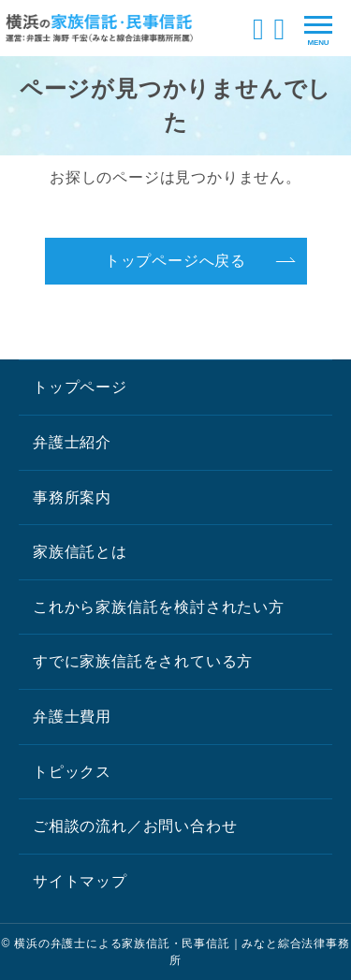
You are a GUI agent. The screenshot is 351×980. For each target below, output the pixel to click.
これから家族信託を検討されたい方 (159, 607)
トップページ (80, 387)
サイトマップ (80, 881)
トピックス (72, 772)
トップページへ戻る (175, 261)
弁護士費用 (72, 717)
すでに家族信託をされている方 (143, 661)
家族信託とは (80, 552)
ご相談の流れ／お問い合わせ (135, 826)
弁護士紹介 (72, 442)
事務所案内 (72, 497)
